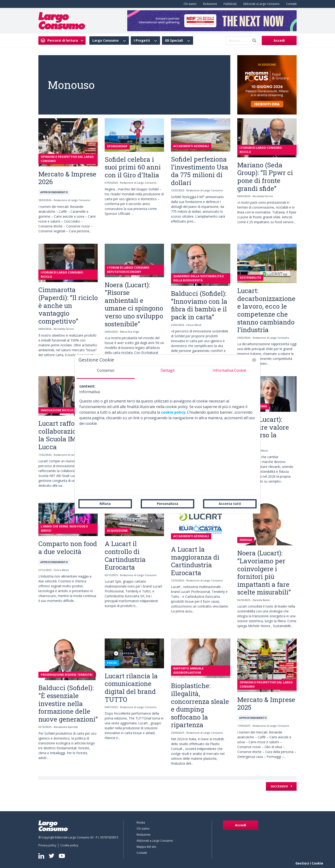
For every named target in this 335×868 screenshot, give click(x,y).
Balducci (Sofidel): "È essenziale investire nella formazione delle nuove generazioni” (68, 703)
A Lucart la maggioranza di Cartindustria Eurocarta (195, 561)
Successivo (280, 786)
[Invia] (254, 41)
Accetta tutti (230, 504)
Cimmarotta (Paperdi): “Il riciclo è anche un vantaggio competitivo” (68, 305)
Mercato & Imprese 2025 (266, 704)
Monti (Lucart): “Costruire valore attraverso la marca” (263, 431)
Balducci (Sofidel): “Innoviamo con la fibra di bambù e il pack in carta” (199, 305)
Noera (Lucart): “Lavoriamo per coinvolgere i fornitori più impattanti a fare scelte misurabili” (264, 572)
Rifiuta (105, 504)
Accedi (279, 40)
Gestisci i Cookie (309, 863)
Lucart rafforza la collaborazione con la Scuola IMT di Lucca (67, 435)
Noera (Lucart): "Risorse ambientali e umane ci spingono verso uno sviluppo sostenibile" (134, 304)
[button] (254, 360)
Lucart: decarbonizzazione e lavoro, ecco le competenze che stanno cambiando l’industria (266, 310)
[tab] (106, 372)
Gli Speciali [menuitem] (174, 41)
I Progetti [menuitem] (142, 41)
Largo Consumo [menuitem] (106, 41)
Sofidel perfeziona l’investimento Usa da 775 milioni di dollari (200, 171)
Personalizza (167, 504)
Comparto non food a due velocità (68, 548)
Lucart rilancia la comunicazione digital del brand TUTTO (131, 688)
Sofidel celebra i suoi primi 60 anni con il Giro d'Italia (133, 167)
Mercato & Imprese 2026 (67, 178)
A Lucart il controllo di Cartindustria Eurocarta (125, 555)
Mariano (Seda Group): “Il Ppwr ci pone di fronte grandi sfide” (265, 177)
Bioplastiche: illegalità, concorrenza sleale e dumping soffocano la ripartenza (200, 705)
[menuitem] (189, 4)
